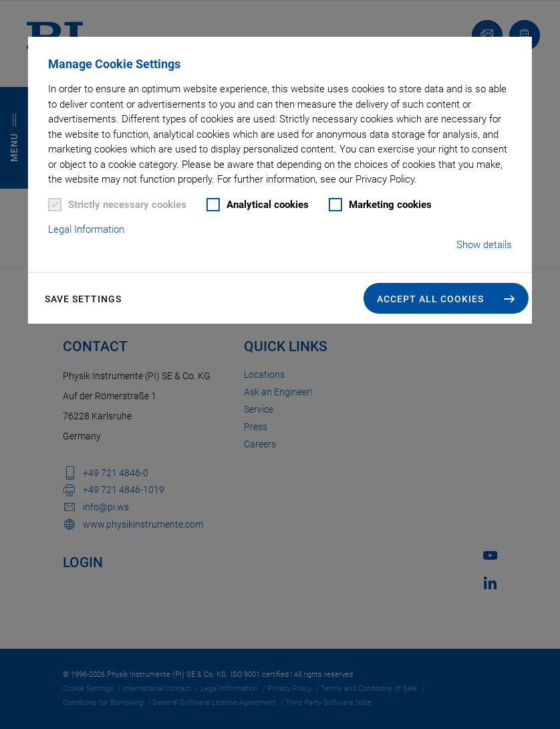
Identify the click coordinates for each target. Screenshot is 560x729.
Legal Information (86, 229)
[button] (446, 298)
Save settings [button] (83, 299)
